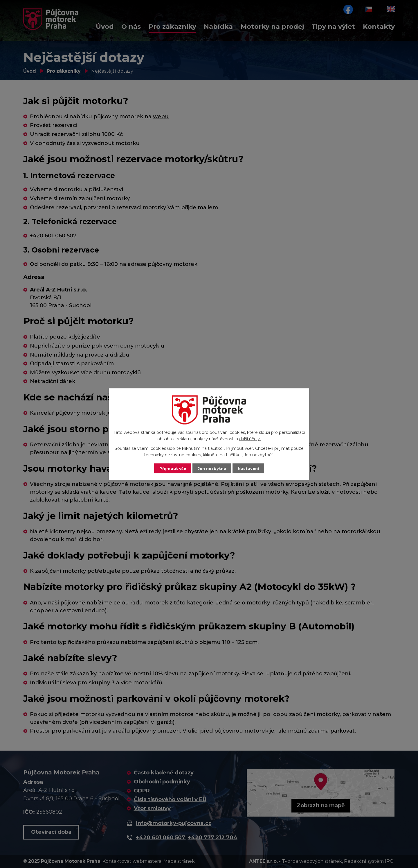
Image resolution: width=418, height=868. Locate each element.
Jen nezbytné (212, 468)
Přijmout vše (171, 468)
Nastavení (250, 468)
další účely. (250, 439)
